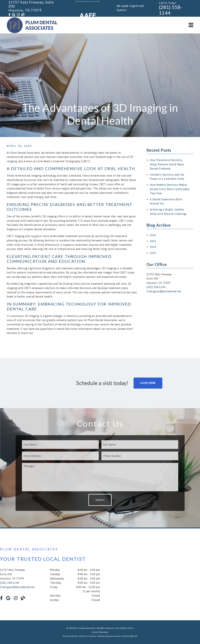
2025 (153, 241)
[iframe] (160, 574)
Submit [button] (100, 500)
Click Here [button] (148, 383)
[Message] (100, 477)
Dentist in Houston (88, 636)
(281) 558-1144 (170, 10)
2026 (153, 235)
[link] (9, 15)
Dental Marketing (100, 632)
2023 (153, 253)
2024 (153, 247)
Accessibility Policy (125, 628)
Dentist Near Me (130, 636)
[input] (60, 445)
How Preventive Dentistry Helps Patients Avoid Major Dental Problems (167, 164)
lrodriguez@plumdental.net (164, 291)
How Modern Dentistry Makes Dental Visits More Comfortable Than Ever (170, 189)
